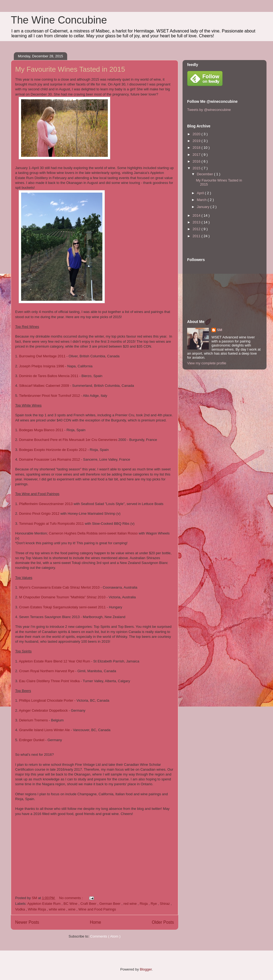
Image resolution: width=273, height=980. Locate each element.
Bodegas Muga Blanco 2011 (41, 430)
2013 (197, 222)
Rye (154, 904)
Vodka (21, 909)
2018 (197, 148)
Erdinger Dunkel (32, 740)
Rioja (144, 904)
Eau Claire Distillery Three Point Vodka (49, 681)
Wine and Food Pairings (97, 909)
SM (220, 330)
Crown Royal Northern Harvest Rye (47, 671)
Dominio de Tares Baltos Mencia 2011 (49, 376)
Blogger (146, 969)
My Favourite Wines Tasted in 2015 (70, 69)
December (206, 174)
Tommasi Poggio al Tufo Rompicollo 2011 (51, 524)
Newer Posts (27, 922)
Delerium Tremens (33, 720)
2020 (197, 134)
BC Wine (71, 904)
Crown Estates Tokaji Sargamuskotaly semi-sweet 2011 (62, 607)
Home (96, 922)
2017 (197, 155)
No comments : (71, 898)
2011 (197, 236)
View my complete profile (207, 363)
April (201, 193)
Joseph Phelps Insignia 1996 (42, 366)
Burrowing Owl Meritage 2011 (42, 356)
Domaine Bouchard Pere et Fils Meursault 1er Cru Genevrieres (68, 440)
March (202, 200)
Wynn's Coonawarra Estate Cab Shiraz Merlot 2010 (59, 587)
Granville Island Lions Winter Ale (44, 730)
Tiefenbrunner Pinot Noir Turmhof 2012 (49, 396)
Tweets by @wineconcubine (209, 110)
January (204, 207)
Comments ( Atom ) (105, 936)
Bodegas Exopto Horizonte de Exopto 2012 (53, 450)
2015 (197, 168)
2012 (197, 229)
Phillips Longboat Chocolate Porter (46, 700)
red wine (131, 904)
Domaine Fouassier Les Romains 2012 (49, 459)
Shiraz (165, 904)
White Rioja (37, 909)
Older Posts (163, 922)
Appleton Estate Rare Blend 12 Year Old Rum (55, 661)
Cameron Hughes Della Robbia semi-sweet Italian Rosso (94, 533)
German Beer (110, 904)
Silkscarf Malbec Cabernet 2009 (44, 386)
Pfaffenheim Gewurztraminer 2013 (46, 504)
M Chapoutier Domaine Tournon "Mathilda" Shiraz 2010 (62, 597)
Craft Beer (89, 904)
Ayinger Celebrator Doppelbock (43, 710)
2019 (197, 141)
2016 (197, 161)
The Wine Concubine (59, 20)
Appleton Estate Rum (44, 904)
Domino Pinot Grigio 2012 (39, 514)
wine (72, 909)
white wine (57, 909)
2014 (197, 215)
